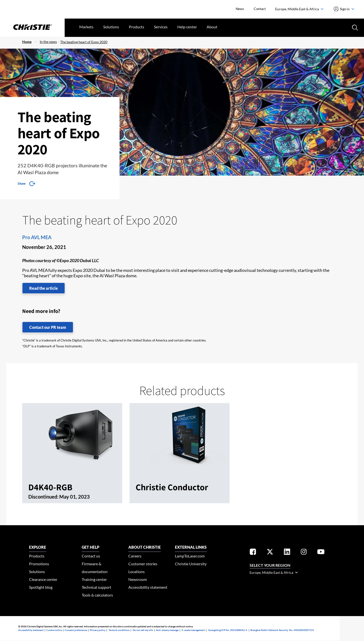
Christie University (191, 564)
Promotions (39, 564)
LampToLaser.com (190, 556)
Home (27, 42)
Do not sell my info (143, 630)
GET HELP (91, 547)
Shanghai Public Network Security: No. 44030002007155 (282, 630)
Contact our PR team (48, 327)
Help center (187, 27)
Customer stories (143, 564)
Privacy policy (98, 630)
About (212, 27)
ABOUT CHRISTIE (145, 547)
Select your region (270, 565)
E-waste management (193, 630)
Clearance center (43, 579)
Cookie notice (54, 630)
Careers (135, 556)
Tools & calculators (97, 595)
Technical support (96, 587)
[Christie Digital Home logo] (32, 28)
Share (22, 183)
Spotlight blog (41, 587)
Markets (86, 27)
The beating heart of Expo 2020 (84, 42)
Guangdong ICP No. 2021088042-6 (228, 630)
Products (136, 27)
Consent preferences (76, 630)
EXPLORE (38, 547)
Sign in (347, 9)
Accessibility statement (148, 587)
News (240, 9)
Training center (94, 579)
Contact (260, 9)
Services (161, 27)
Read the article (44, 288)
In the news (48, 42)
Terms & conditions (119, 630)
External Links (191, 547)
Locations (136, 572)
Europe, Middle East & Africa (299, 9)
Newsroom (138, 579)
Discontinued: (44, 497)
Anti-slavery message (167, 630)
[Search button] (354, 27)
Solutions (111, 27)
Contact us (91, 556)
